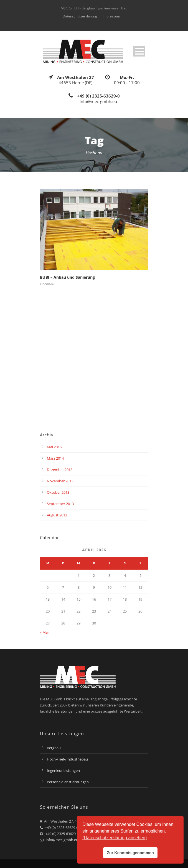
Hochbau (47, 284)
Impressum (111, 16)
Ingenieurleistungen (63, 770)
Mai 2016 (54, 447)
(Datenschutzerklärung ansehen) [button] (115, 838)
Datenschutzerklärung (80, 16)
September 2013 (60, 504)
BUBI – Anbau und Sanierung (67, 277)
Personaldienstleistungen (68, 782)
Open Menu (139, 51)
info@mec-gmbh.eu (62, 840)
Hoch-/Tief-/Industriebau (67, 759)
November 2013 (60, 481)
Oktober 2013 (58, 492)
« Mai (44, 632)
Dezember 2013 (60, 470)
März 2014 (55, 458)
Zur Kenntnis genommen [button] (130, 853)
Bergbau (54, 748)
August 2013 (57, 515)
